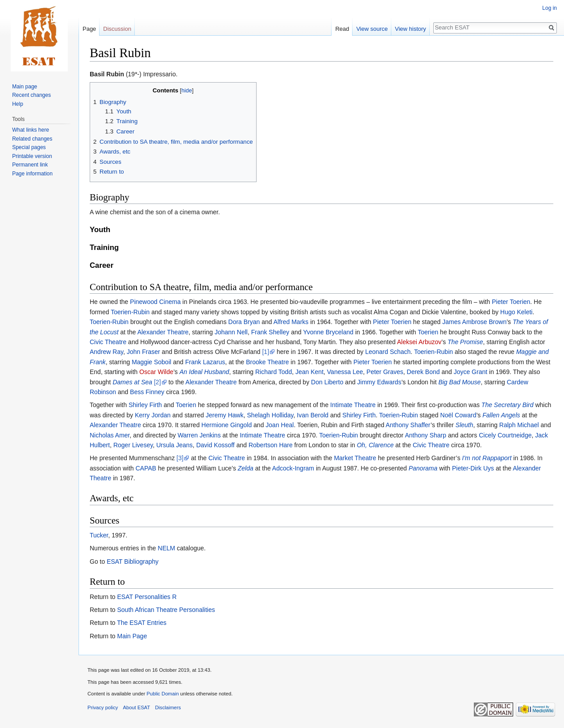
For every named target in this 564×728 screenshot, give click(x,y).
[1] (265, 352)
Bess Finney (147, 392)
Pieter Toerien (511, 302)
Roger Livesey (133, 445)
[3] (180, 458)
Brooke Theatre (267, 362)
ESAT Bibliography (133, 562)
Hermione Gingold (226, 425)
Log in (549, 8)
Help (18, 104)
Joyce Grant (471, 372)
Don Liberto (327, 382)
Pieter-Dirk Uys (473, 468)
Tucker (99, 535)
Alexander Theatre (163, 332)
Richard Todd (274, 372)
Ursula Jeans (174, 445)
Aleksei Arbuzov (419, 342)
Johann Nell (231, 332)
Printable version (32, 156)
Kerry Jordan (153, 415)
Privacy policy (103, 707)
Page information (32, 174)
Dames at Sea (132, 382)
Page (89, 29)
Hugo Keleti (516, 312)
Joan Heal (280, 425)
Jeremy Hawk (225, 415)
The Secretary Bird (508, 405)
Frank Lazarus (205, 362)
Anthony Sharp (425, 435)
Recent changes (31, 95)
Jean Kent (309, 372)
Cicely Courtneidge (505, 435)
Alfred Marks (291, 322)
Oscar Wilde (156, 372)
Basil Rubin (107, 74)
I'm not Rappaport (487, 458)
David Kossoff (216, 445)
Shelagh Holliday (270, 415)
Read (342, 29)
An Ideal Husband (204, 372)
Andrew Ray (106, 352)
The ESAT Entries (142, 623)
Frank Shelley (270, 332)
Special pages (29, 147)
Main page (25, 87)
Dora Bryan (244, 322)
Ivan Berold (313, 415)
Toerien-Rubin (130, 312)
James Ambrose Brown (474, 322)
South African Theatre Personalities (166, 610)
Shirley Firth (145, 405)
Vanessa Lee (345, 372)
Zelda (246, 468)
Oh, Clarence (375, 445)
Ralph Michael (519, 425)
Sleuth (464, 425)
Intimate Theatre (353, 405)
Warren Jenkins (199, 435)
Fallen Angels (501, 415)
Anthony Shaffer (408, 425)
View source (372, 29)
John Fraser (143, 352)
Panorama (423, 468)
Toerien (428, 332)
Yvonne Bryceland (328, 332)
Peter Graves (385, 372)
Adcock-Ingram (293, 468)
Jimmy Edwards (379, 382)
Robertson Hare (271, 445)
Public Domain (162, 694)
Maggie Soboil (151, 362)
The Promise (465, 342)
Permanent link (30, 165)
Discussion (117, 29)
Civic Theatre (108, 342)
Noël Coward (458, 415)
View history (411, 29)
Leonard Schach (388, 352)
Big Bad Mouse (459, 382)
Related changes (32, 139)
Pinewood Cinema (155, 302)
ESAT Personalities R (147, 597)
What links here (31, 130)
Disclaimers (168, 707)
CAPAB (146, 468)
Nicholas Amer (110, 435)
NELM (167, 548)
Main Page (132, 636)
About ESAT (137, 707)
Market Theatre (355, 458)
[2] (158, 382)
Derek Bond (423, 372)
